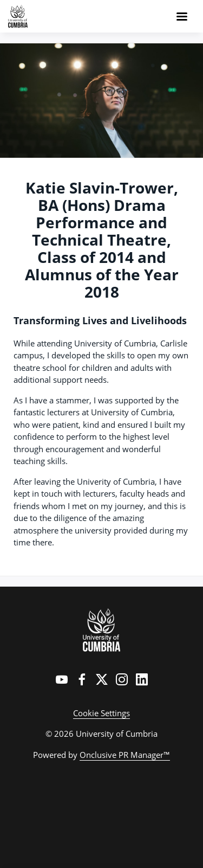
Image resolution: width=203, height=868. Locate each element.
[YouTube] (62, 679)
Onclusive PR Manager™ (125, 755)
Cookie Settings (101, 713)
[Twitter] (102, 679)
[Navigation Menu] (182, 16)
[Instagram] (122, 679)
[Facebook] (82, 679)
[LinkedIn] (142, 679)
